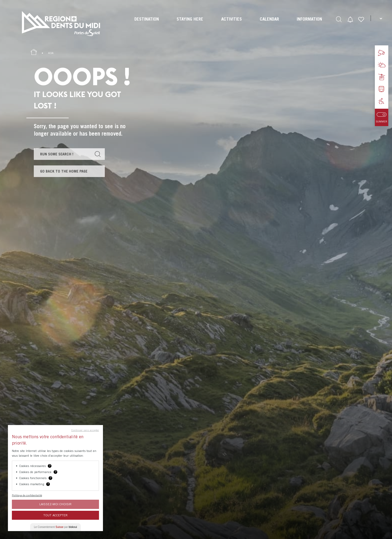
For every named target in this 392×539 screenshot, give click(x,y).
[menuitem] (146, 24)
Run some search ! (58, 154)
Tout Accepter (55, 515)
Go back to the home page (65, 172)
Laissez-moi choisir (55, 504)
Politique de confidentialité (27, 495)
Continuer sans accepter (85, 430)
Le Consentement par (56, 527)
